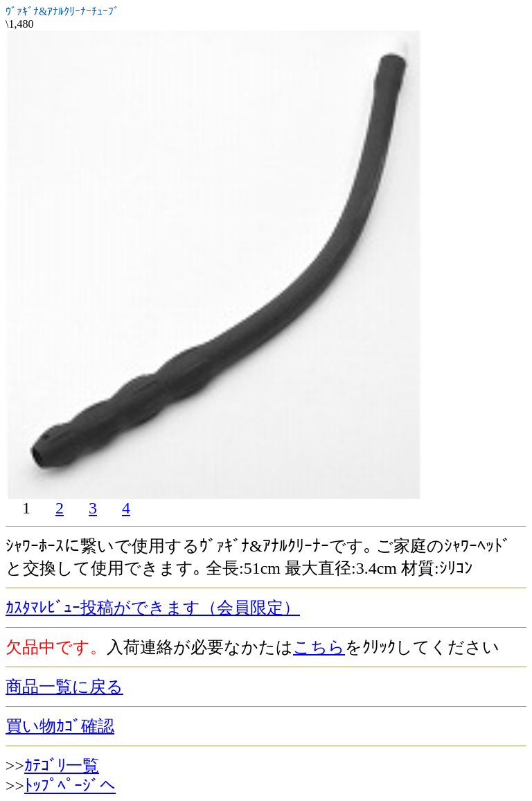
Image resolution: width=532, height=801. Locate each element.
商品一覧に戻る (64, 687)
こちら (319, 647)
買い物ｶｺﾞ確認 (60, 726)
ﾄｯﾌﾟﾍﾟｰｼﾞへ (70, 786)
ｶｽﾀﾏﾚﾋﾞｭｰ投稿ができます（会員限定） (153, 608)
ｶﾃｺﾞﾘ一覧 (62, 766)
